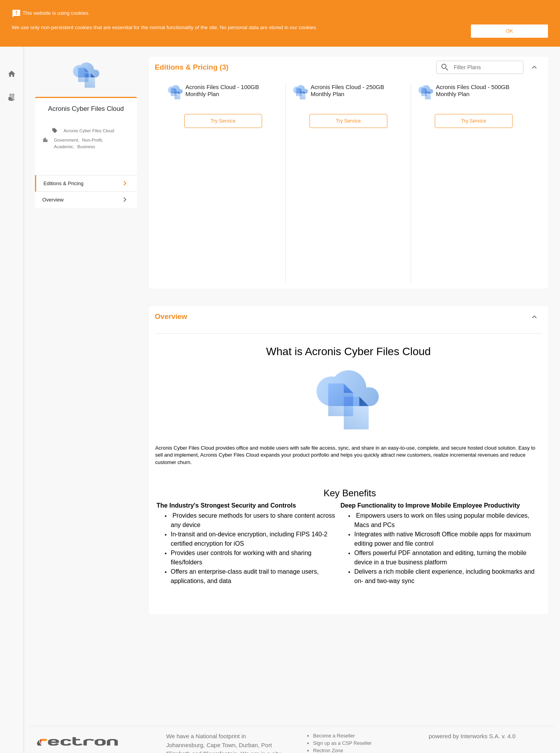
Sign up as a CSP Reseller (342, 743)
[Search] (488, 67)
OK (509, 31)
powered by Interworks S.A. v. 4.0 (472, 736)
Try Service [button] (223, 121)
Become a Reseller (334, 736)
